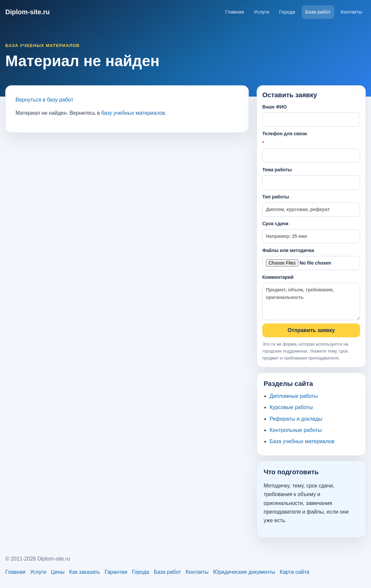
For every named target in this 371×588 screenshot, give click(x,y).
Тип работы (311, 205)
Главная (234, 12)
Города (287, 12)
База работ (318, 12)
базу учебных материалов (133, 113)
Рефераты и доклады (296, 419)
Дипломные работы (294, 396)
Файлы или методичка (311, 259)
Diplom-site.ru (27, 12)
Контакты (351, 12)
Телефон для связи (311, 147)
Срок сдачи (311, 232)
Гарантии (116, 572)
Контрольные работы (296, 430)
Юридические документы (244, 572)
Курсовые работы (291, 407)
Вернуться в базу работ (44, 100)
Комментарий (311, 297)
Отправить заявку (311, 330)
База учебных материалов (302, 441)
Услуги (262, 12)
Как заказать (85, 572)
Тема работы (311, 178)
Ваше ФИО (311, 115)
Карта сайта (295, 572)
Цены (58, 572)
